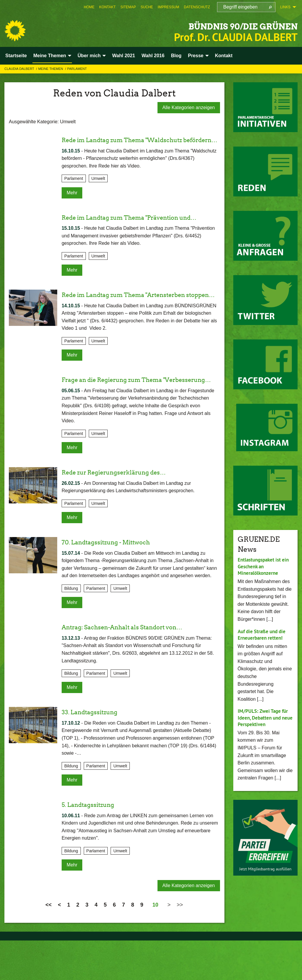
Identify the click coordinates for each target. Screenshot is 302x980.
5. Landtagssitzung (93, 844)
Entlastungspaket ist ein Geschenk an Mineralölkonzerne (265, 566)
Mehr (72, 202)
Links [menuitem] (285, 7)
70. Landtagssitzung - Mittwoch (115, 581)
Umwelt (98, 188)
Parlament (77, 69)
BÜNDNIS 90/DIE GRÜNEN (212, 25)
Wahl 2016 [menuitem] (153, 56)
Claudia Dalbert (20, 69)
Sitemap (128, 7)
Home (89, 7)
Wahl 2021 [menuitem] (124, 56)
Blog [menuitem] (176, 56)
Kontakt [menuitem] (224, 56)
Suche (147, 7)
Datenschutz (197, 7)
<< (49, 945)
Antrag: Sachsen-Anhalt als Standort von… (135, 667)
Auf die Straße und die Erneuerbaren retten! (264, 635)
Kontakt (107, 7)
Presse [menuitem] (196, 56)
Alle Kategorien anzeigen (189, 107)
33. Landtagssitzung (95, 752)
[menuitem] (89, 7)
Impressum (169, 7)
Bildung (71, 628)
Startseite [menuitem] (16, 56)
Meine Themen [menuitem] (50, 56)
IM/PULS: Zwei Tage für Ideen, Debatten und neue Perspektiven (264, 718)
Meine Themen (51, 69)
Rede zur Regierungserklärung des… (125, 512)
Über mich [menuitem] (89, 56)
